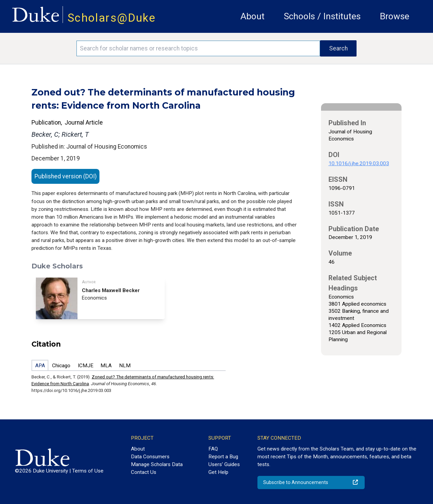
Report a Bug (223, 457)
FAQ (213, 449)
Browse (395, 16)
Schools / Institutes (322, 16)
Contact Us (144, 472)
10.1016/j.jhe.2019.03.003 (359, 163)
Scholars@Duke (112, 18)
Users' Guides (224, 464)
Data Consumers (150, 457)
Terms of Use (88, 471)
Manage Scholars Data (157, 464)
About (253, 16)
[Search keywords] (198, 48)
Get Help (218, 472)
